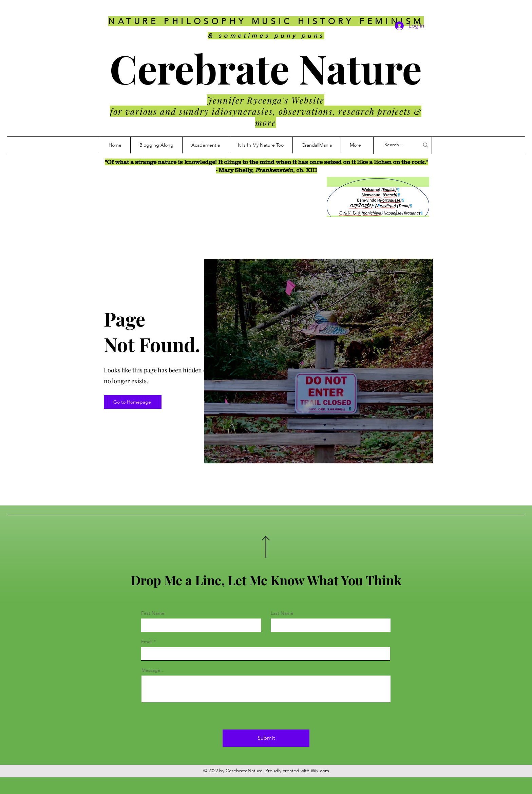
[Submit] (266, 738)
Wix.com (320, 771)
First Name (153, 613)
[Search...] (397, 145)
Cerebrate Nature (266, 68)
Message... (153, 670)
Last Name (282, 613)
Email (147, 642)
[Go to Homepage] (133, 402)
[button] (317, 145)
